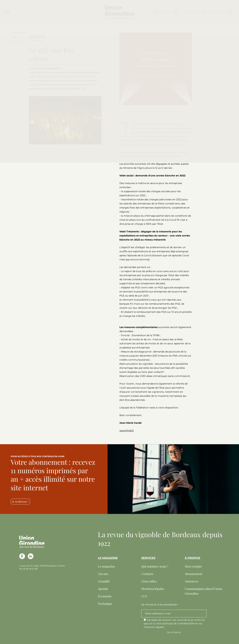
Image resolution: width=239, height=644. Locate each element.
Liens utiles (149, 581)
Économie (105, 596)
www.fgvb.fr (127, 430)
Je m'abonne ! (20, 501)
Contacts (147, 574)
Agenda (103, 589)
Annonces (192, 581)
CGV (144, 596)
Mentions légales (153, 589)
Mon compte (193, 566)
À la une (103, 574)
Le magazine (107, 566)
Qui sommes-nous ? (155, 566)
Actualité (104, 581)
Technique (105, 604)
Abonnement (194, 574)
